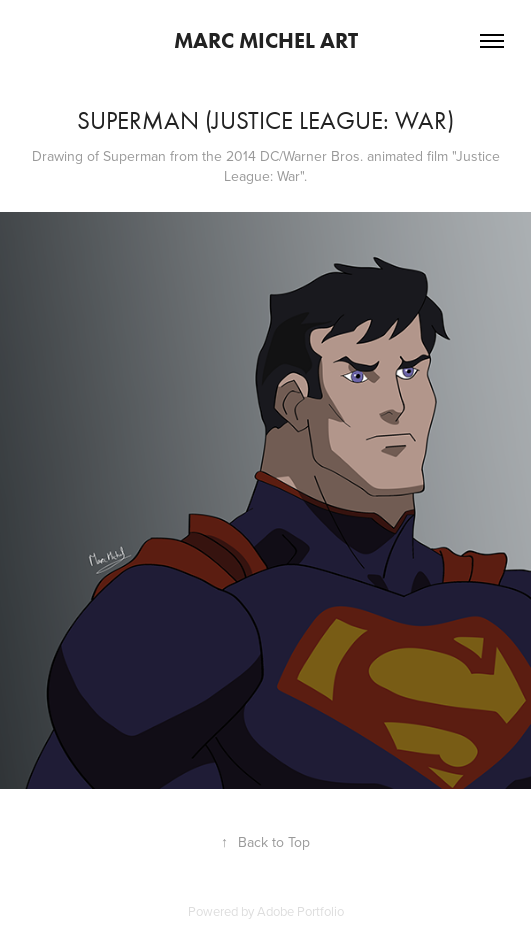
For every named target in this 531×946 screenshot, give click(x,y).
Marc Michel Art (266, 40)
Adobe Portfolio (300, 911)
